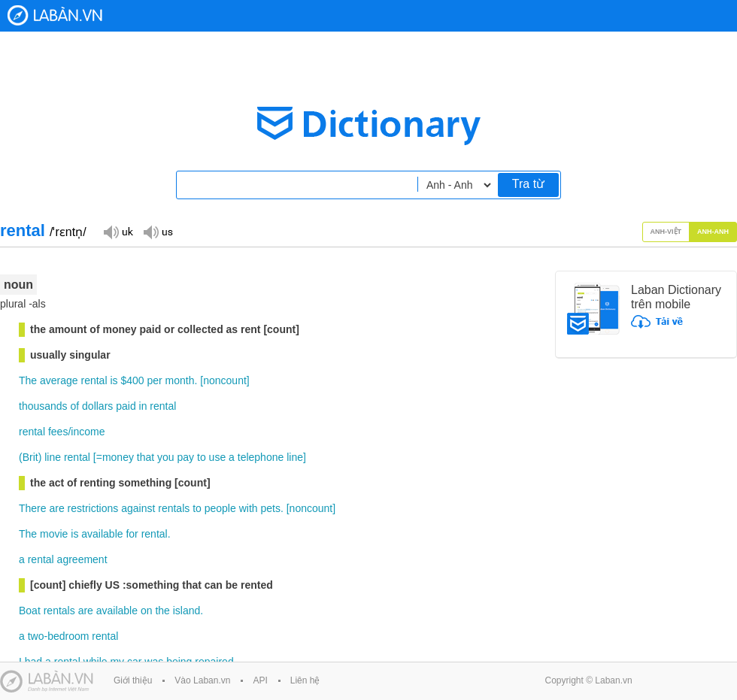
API (260, 680)
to (202, 457)
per (154, 380)
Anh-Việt (666, 232)
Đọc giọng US (158, 231)
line (53, 457)
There (33, 508)
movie (54, 534)
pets (270, 508)
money (118, 457)
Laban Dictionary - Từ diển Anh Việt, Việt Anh (55, 15)
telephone (261, 457)
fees (58, 432)
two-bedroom (59, 636)
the (162, 611)
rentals (174, 508)
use (218, 457)
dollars (97, 406)
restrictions (93, 508)
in (143, 406)
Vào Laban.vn (202, 680)
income (88, 432)
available (102, 534)
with (249, 508)
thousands (43, 406)
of (75, 406)
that (146, 457)
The (28, 380)
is (114, 380)
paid (126, 406)
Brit (30, 457)
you (166, 457)
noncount (225, 380)
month (180, 380)
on (147, 611)
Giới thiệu (133, 680)
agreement (82, 559)
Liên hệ (305, 680)
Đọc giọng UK (118, 231)
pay (186, 457)
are (56, 508)
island (187, 611)
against (138, 508)
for (132, 534)
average (59, 380)
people (220, 508)
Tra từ (528, 184)
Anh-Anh (713, 232)
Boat (30, 611)
